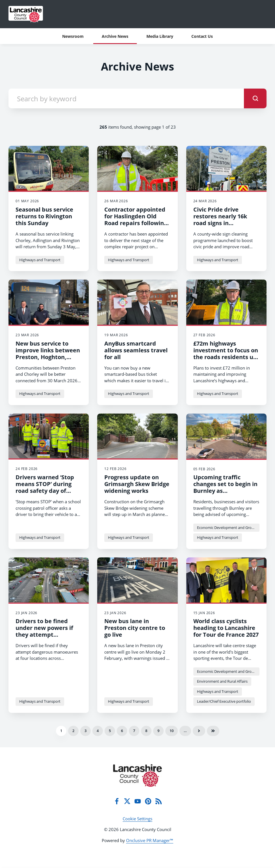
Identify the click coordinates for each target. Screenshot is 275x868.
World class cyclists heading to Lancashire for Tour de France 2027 (226, 628)
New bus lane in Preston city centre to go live (135, 628)
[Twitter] (127, 801)
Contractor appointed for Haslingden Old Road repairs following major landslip (136, 220)
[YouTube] (138, 801)
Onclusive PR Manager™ (150, 840)
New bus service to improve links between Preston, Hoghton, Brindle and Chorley (48, 354)
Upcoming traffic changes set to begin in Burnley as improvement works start (225, 491)
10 (172, 731)
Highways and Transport (40, 260)
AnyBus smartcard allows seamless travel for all (136, 350)
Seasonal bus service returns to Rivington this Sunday (44, 216)
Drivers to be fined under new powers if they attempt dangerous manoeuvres (49, 631)
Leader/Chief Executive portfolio (224, 701)
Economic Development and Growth (228, 528)
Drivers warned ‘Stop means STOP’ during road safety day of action (45, 487)
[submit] (255, 98)
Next (199, 731)
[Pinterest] (148, 801)
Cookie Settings (137, 819)
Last (213, 731)
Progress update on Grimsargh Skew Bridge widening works (137, 484)
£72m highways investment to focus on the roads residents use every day (226, 354)
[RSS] (159, 801)
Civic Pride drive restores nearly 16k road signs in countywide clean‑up (223, 220)
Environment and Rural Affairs (222, 681)
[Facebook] (117, 801)
